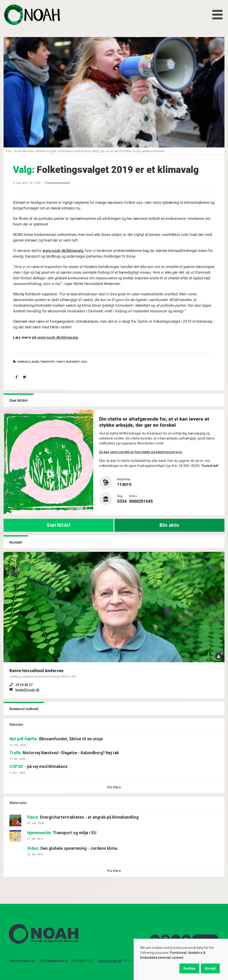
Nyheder (17, 725)
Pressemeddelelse (57, 183)
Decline (189, 968)
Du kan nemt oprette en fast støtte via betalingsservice (141, 452)
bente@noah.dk (27, 690)
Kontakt (16, 542)
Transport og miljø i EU (62, 833)
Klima (35, 362)
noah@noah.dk (110, 961)
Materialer (18, 803)
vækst (60, 362)
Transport (48, 362)
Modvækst (73, 362)
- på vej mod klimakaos (38, 766)
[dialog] (181, 959)
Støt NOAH (59, 525)
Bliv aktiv (169, 525)
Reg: (120, 496)
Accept (210, 968)
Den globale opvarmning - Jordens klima (72, 848)
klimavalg (24, 362)
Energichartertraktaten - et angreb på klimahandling (83, 817)
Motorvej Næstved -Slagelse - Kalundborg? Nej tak (64, 753)
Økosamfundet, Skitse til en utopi (56, 739)
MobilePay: (124, 479)
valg (84, 362)
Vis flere (114, 787)
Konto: (133, 496)
